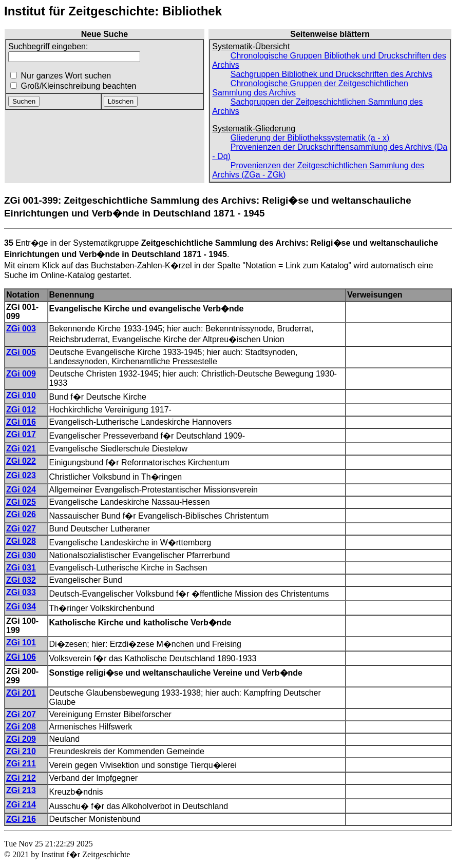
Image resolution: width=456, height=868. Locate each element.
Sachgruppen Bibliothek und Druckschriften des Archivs (331, 74)
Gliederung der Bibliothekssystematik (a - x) (310, 138)
